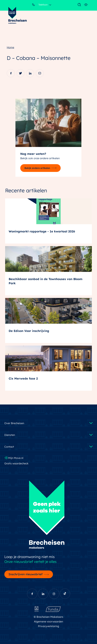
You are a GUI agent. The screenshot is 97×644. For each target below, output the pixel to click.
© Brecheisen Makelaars (48, 617)
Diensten (10, 435)
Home (10, 47)
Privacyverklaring (49, 626)
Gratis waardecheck (16, 463)
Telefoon (40, 5)
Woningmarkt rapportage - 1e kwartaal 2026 (42, 231)
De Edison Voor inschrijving (29, 331)
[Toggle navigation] (78, 5)
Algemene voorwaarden (49, 621)
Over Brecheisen (14, 423)
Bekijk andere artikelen (37, 168)
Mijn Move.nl (14, 458)
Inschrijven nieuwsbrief (25, 574)
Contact (9, 447)
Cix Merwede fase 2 (23, 378)
